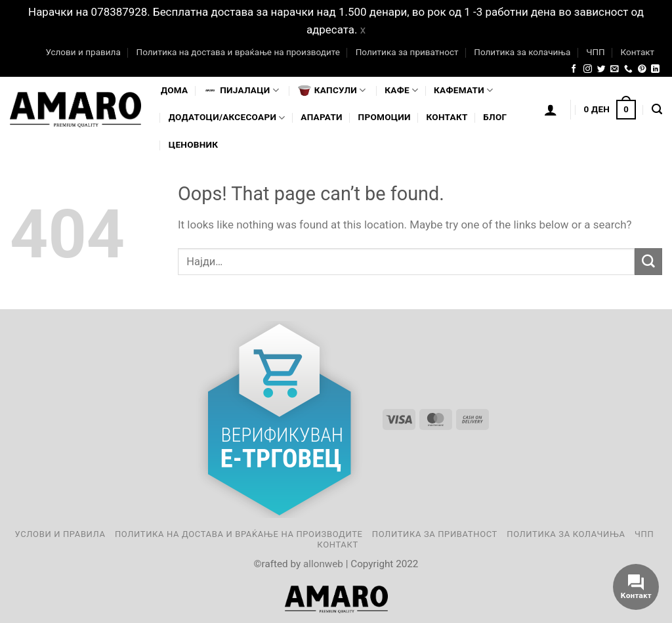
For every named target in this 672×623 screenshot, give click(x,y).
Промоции (385, 117)
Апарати (321, 117)
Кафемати (463, 90)
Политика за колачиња (522, 52)
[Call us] (628, 69)
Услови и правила (83, 52)
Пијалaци (241, 91)
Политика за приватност (407, 52)
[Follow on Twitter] (601, 69)
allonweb (323, 564)
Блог (495, 117)
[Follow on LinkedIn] (655, 69)
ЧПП (596, 52)
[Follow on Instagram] (588, 69)
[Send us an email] (615, 69)
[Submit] (648, 262)
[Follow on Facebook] (574, 69)
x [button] (363, 30)
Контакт (637, 52)
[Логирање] (551, 110)
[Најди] (657, 110)
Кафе (401, 90)
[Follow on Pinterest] (642, 69)
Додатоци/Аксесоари (227, 118)
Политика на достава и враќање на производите (238, 52)
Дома (174, 90)
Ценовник (193, 144)
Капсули (332, 91)
